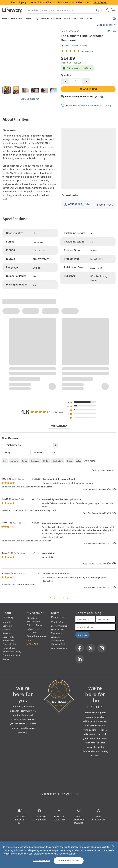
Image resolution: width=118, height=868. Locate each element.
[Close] (113, 846)
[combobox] (63, 10)
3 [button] (59, 598)
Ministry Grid (57, 622)
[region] (59, 855)
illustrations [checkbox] (58, 461)
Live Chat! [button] (32, 643)
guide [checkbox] (70, 461)
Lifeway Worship (59, 626)
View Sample (30, 98)
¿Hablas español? (106, 25)
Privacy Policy (9, 644)
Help (29, 640)
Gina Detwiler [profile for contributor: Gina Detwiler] (71, 45)
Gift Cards (32, 632)
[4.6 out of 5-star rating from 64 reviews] (77, 51)
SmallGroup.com (59, 648)
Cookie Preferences (36, 636)
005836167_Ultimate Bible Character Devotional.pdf (79, 204)
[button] (82, 403)
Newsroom (8, 633)
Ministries (56, 18)
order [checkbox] (46, 461)
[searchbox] (27, 445)
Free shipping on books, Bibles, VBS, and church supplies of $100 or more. (59, 3)
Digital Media (42, 18)
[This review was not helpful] (114, 489)
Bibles (6, 18)
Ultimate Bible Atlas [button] (25, 584)
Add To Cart (88, 89)
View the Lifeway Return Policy (96, 105)
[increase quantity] (86, 81)
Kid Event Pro (58, 629)
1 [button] (51, 598)
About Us (7, 622)
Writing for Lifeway (12, 651)
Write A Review (59, 426)
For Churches (87, 18)
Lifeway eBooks (59, 644)
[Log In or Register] (107, 10)
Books (30, 18)
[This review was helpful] (108, 489)
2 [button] (55, 598)
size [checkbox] (5, 461)
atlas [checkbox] (79, 461)
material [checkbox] (14, 461)
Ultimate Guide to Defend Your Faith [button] (33, 541)
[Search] (97, 10)
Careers (6, 629)
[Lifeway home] (12, 10)
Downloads (57, 633)
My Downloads (34, 621)
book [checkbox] (24, 461)
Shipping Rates (34, 625)
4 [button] (63, 598)
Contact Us (8, 626)
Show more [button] (89, 461)
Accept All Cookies (69, 860)
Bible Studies (18, 18)
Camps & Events (71, 18)
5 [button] (67, 598)
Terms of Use (9, 648)
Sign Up (82, 635)
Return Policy (33, 629)
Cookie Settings (42, 860)
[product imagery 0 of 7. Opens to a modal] (30, 56)
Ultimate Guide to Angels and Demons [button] (34, 487)
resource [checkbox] (35, 461)
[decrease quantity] (65, 81)
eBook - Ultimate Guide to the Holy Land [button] (36, 510)
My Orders (32, 618)
